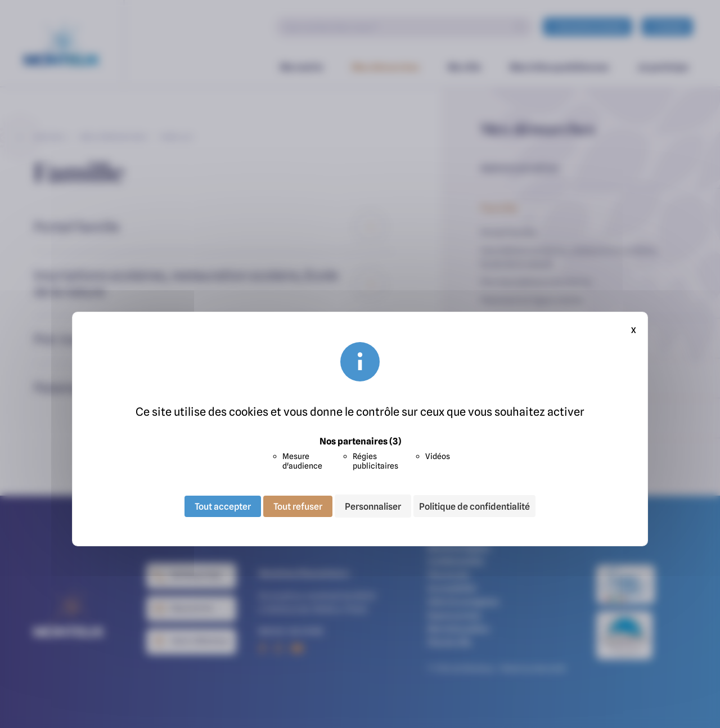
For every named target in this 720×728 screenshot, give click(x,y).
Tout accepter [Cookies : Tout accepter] (223, 506)
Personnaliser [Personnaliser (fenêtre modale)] (373, 506)
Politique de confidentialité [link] (474, 506)
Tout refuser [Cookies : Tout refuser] (298, 506)
